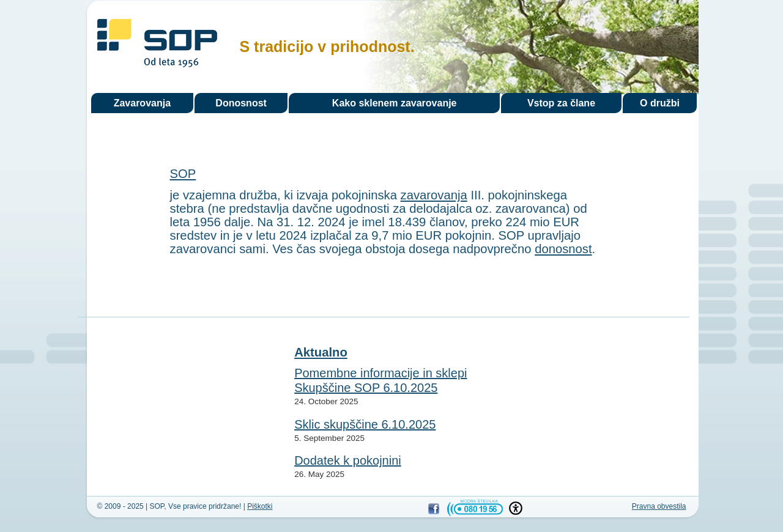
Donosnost (241, 103)
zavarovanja (434, 195)
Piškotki (260, 506)
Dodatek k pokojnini (348, 460)
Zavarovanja (142, 103)
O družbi (660, 103)
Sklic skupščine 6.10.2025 (365, 424)
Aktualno (321, 352)
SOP (157, 45)
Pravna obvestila (659, 506)
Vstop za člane (561, 103)
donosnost (563, 249)
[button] (516, 508)
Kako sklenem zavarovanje (395, 103)
